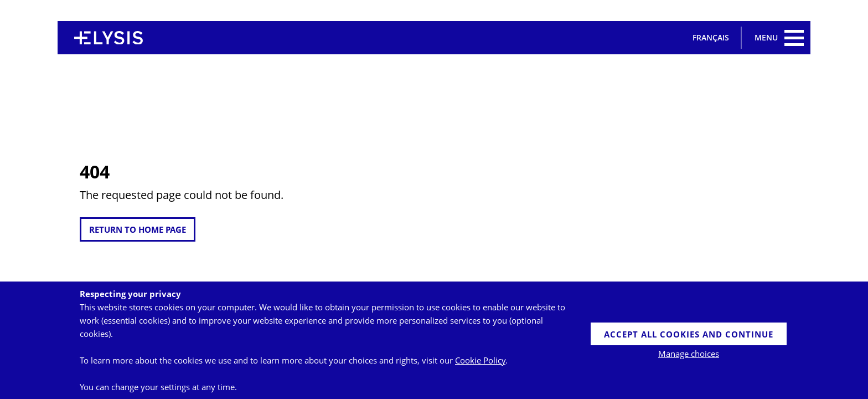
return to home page (138, 229)
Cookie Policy (480, 360)
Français (711, 37)
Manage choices (689, 354)
